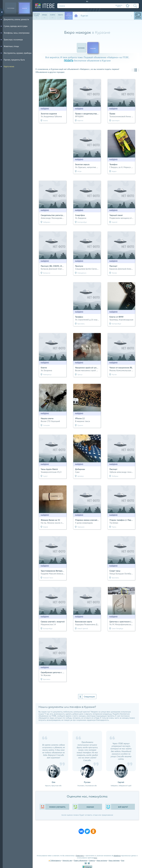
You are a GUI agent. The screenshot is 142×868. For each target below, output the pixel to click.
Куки (95, 858)
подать (69, 60)
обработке (117, 856)
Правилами (80, 856)
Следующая (89, 697)
